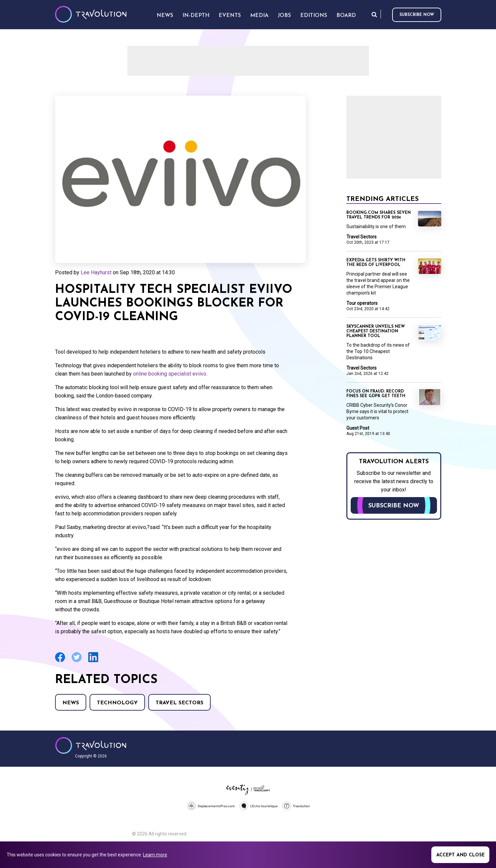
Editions (314, 16)
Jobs (284, 16)
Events (230, 16)
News (71, 703)
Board (346, 16)
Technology (117, 703)
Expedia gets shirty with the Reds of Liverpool (376, 263)
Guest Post (358, 428)
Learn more (155, 855)
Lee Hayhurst (96, 272)
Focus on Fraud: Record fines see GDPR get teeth (376, 394)
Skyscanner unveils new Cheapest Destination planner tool (376, 331)
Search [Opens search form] (374, 14)
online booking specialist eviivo (170, 374)
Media (259, 16)
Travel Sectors (179, 703)
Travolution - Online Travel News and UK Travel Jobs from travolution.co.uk (91, 745)
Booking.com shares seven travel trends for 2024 (379, 215)
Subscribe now (417, 15)
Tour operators (362, 303)
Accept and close (461, 855)
